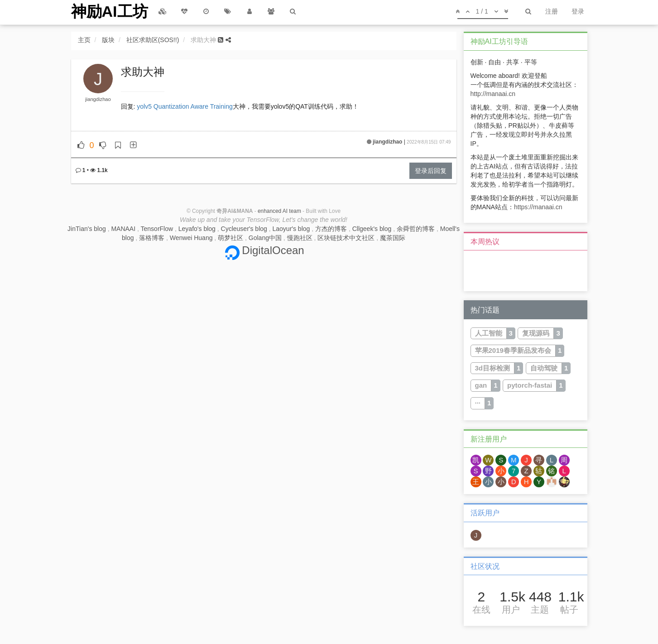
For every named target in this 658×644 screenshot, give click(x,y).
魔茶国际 (393, 238)
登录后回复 (431, 171)
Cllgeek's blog (372, 229)
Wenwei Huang (191, 238)
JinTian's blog (87, 229)
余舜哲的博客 (416, 229)
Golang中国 (265, 238)
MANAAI (123, 229)
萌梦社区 (231, 238)
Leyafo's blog (197, 229)
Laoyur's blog (291, 229)
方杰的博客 (331, 229)
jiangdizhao (98, 99)
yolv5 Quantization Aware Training (185, 106)
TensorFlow (157, 229)
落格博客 (152, 238)
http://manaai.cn (493, 94)
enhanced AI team (279, 211)
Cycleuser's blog (244, 229)
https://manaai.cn (538, 207)
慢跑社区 (300, 238)
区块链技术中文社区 (346, 238)
